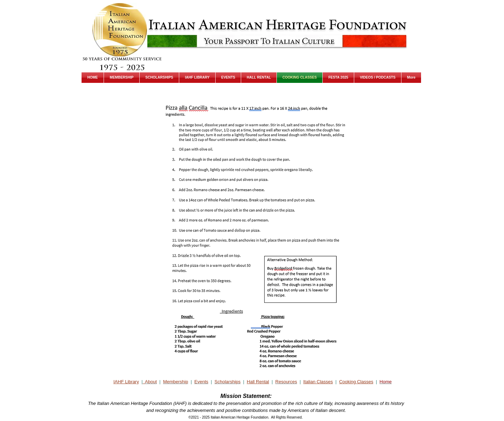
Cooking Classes (356, 382)
